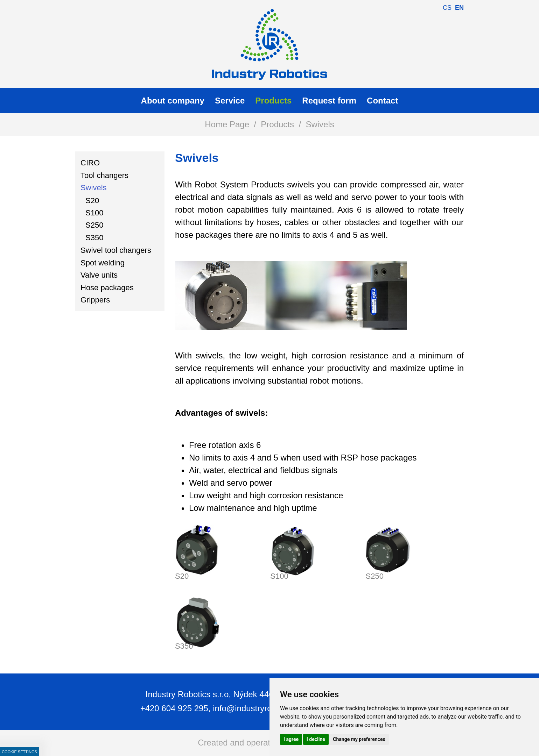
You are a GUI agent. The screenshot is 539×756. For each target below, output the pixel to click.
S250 (375, 576)
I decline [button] (316, 739)
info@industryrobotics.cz (259, 708)
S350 (184, 646)
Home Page (227, 124)
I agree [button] (291, 739)
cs (447, 8)
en (459, 8)
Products (277, 124)
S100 (279, 576)
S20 (182, 576)
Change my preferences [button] (359, 739)
